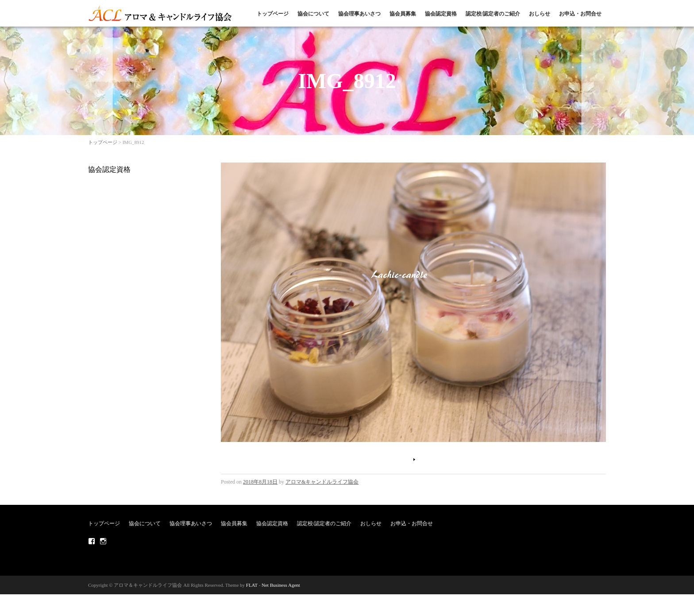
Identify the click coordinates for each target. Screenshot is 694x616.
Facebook (92, 541)
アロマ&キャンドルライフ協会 (322, 482)
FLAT (252, 585)
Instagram (103, 541)
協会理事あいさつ (359, 14)
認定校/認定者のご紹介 (493, 14)
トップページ (273, 14)
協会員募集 (403, 14)
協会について (313, 14)
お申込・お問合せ (580, 14)
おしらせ (540, 14)
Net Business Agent (281, 585)
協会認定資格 (441, 14)
